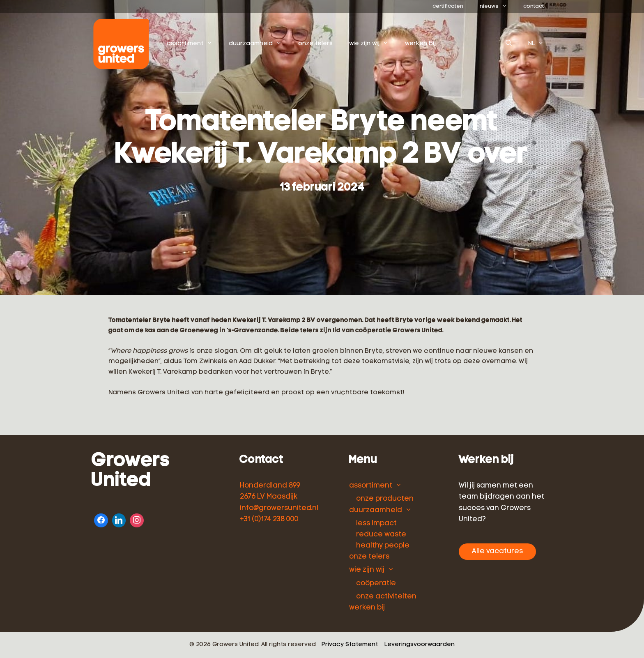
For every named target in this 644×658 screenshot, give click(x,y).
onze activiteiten (386, 597)
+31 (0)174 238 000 (269, 519)
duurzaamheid (259, 44)
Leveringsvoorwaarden (420, 645)
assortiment (194, 44)
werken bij (420, 44)
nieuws (497, 7)
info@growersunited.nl (279, 508)
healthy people (383, 546)
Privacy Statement (350, 645)
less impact (376, 523)
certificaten (448, 6)
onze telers (315, 44)
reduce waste (381, 535)
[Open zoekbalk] (509, 44)
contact (534, 6)
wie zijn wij (373, 44)
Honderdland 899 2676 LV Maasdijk (270, 491)
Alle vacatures (497, 551)
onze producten (385, 499)
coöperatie (376, 583)
